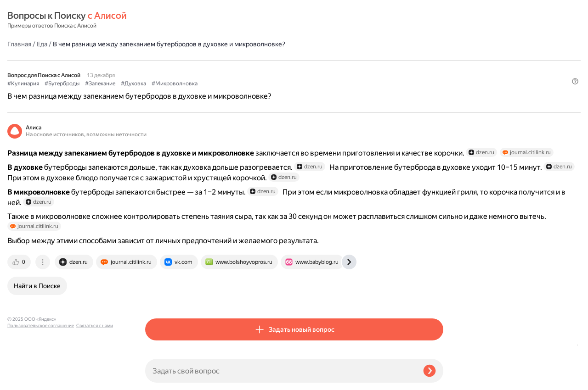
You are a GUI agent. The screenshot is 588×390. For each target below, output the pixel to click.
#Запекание (238, 60)
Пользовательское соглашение (41, 373)
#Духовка (271, 60)
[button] (438, 75)
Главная (157, 20)
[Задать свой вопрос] (280, 371)
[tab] (158, 295)
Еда (180, 20)
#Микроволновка (312, 60)
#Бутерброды (200, 60)
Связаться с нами (26, 379)
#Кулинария (161, 60)
